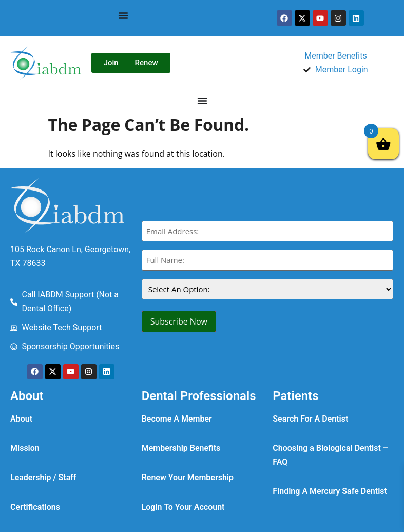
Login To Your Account (183, 507)
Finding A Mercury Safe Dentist (330, 491)
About (21, 419)
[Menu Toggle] (123, 15)
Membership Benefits (181, 448)
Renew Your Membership (188, 477)
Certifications (35, 507)
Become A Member (177, 419)
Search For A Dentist (310, 419)
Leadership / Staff (43, 477)
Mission (25, 448)
